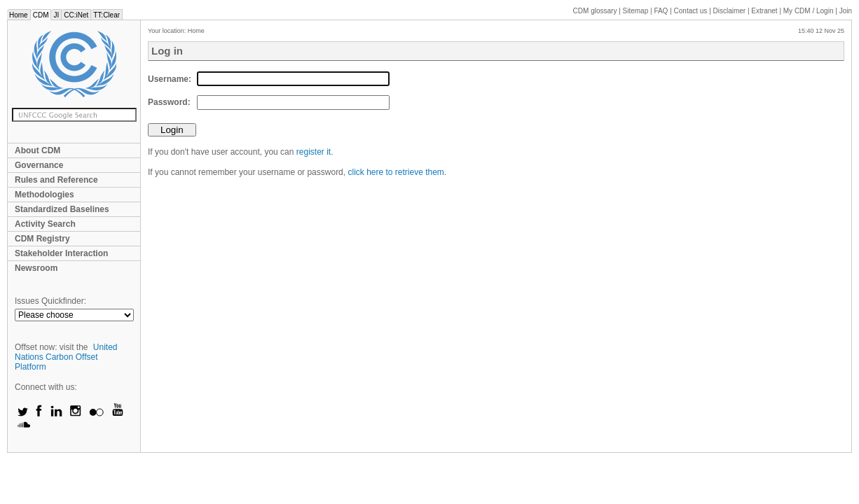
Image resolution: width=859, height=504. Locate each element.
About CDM (37, 150)
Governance (39, 165)
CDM (41, 15)
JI (56, 15)
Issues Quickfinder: (50, 301)
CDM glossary (595, 11)
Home (19, 15)
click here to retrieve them (396, 172)
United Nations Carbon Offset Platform (66, 357)
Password (168, 102)
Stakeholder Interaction (61, 253)
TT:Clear (106, 15)
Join (846, 11)
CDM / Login (809, 11)
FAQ (661, 11)
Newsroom (36, 268)
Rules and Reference (56, 180)
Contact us (691, 11)
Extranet (764, 11)
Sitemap (636, 11)
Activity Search (45, 224)
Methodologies (44, 195)
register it (314, 152)
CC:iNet (76, 15)
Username (168, 79)
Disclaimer (730, 11)
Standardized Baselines (62, 209)
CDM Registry (42, 239)
